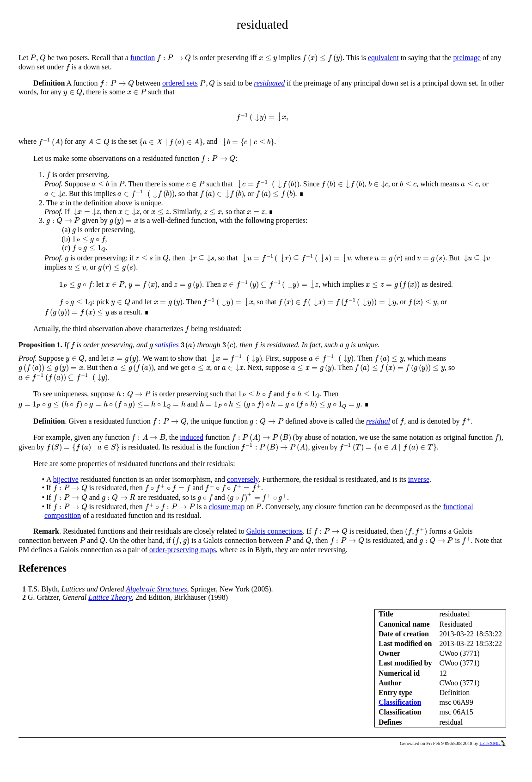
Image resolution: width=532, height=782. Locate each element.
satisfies (167, 345)
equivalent (383, 58)
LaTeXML (493, 743)
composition (63, 515)
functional (458, 507)
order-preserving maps (183, 550)
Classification (400, 702)
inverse (419, 479)
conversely (243, 479)
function (143, 58)
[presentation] (38, 58)
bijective (66, 479)
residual (378, 421)
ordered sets (180, 83)
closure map (227, 507)
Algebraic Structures (156, 589)
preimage (467, 58)
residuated (269, 83)
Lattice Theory (110, 597)
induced (192, 437)
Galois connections (275, 531)
